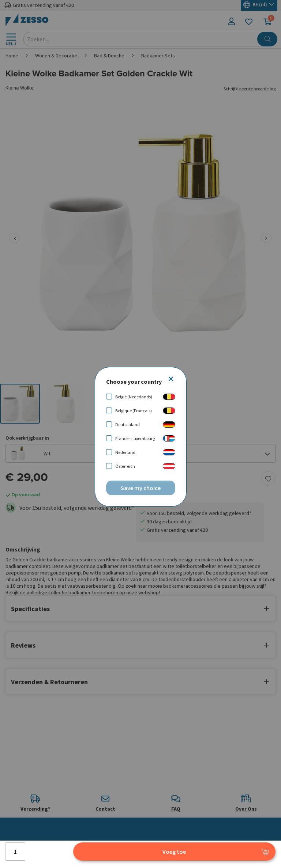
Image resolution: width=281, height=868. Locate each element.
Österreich (125, 466)
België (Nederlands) (134, 397)
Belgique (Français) (134, 411)
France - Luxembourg (135, 438)
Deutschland (128, 424)
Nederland (125, 452)
